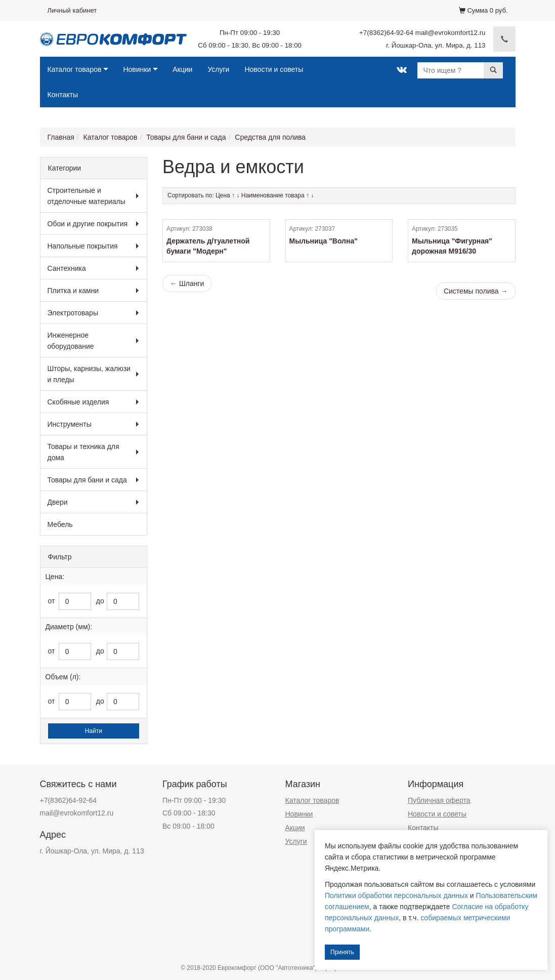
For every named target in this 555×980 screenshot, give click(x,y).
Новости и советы (274, 69)
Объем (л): (63, 677)
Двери (58, 502)
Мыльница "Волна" (324, 241)
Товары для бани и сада (186, 137)
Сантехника (67, 268)
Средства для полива (270, 137)
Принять (342, 952)
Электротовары (73, 313)
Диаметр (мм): (69, 627)
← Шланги (187, 283)
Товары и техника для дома (83, 452)
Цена (223, 195)
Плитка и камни (73, 291)
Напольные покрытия (83, 246)
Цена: (55, 577)
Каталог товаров (75, 69)
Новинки (137, 69)
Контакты (63, 95)
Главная (61, 137)
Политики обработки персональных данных (396, 895)
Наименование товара (273, 195)
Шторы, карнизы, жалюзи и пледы (89, 374)
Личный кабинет (72, 10)
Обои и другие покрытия (88, 224)
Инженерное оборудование (71, 341)
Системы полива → (476, 291)
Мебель (60, 524)
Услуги (218, 69)
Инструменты (70, 424)
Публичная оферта (439, 800)
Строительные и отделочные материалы (87, 196)
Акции (182, 69)
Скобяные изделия (78, 402)
